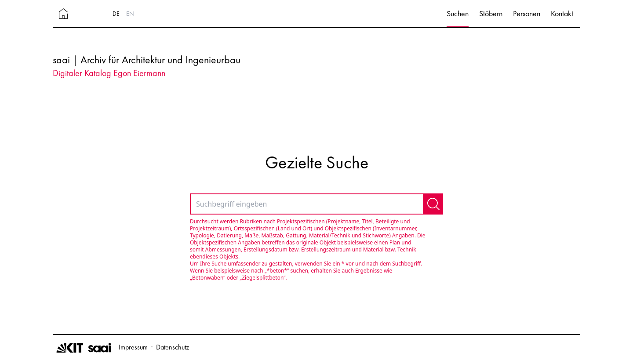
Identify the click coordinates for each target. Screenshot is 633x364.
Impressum (133, 347)
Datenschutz (173, 347)
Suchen (458, 13)
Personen (527, 13)
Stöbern (491, 13)
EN (130, 14)
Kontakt (562, 13)
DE (116, 14)
